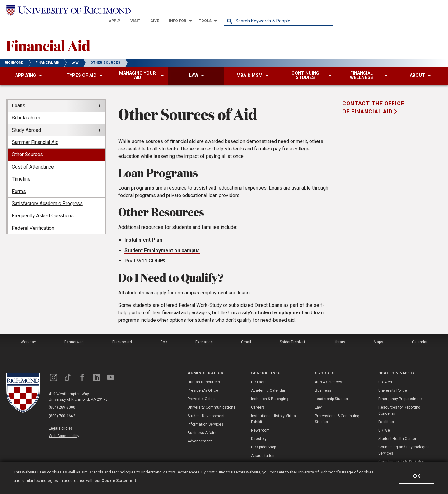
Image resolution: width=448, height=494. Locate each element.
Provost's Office (201, 388)
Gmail (246, 331)
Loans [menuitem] (19, 95)
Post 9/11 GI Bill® (145, 250)
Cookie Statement (119, 480)
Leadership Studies (331, 388)
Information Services (205, 413)
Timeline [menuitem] (21, 169)
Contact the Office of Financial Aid (373, 97)
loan (319, 302)
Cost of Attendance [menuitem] (33, 156)
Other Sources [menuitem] (27, 144)
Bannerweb (74, 331)
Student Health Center (397, 427)
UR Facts (259, 371)
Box (163, 331)
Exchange (204, 331)
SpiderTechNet (293, 331)
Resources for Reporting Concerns (399, 399)
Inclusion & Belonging (270, 388)
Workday (28, 331)
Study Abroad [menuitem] (26, 120)
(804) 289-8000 (63, 396)
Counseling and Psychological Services (404, 439)
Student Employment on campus (162, 240)
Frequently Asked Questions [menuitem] (43, 205)
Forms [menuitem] (19, 181)
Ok (417, 476)
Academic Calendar (268, 379)
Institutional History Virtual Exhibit (274, 408)
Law (318, 396)
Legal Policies (61, 416)
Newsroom (260, 419)
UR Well (385, 419)
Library (339, 331)
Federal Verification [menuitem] (33, 217)
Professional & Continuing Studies (337, 408)
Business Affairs (202, 422)
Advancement (200, 430)
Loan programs (136, 178)
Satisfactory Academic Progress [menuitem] (47, 193)
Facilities (386, 411)
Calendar (420, 331)
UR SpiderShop (264, 436)
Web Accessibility (65, 424)
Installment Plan (143, 230)
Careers (258, 396)
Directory (259, 427)
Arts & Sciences (329, 371)
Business (323, 379)
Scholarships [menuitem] (26, 107)
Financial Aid (49, 35)
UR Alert (385, 371)
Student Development (206, 405)
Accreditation (263, 445)
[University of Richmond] (61, 10)
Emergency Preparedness (401, 388)
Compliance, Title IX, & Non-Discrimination (402, 453)
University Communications (212, 396)
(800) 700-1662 (63, 404)
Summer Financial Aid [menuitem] (35, 132)
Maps (378, 331)
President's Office (203, 379)
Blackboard (122, 331)
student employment (279, 302)
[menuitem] (223, 10)
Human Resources (204, 371)
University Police (393, 379)
